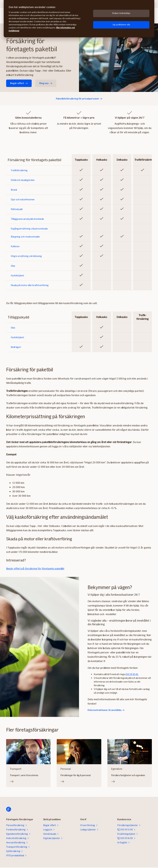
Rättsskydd (17, 209)
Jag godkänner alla (121, 25)
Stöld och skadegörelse (23, 180)
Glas (13, 266)
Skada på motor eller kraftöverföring (30, 285)
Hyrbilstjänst (17, 276)
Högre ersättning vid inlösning (26, 256)
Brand (14, 190)
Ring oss (46, 83)
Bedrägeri (16, 347)
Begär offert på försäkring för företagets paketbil (35, 569)
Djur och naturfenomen (23, 200)
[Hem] (9, 809)
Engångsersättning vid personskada (29, 229)
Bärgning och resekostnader (25, 237)
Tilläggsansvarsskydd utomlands (27, 219)
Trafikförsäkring (19, 170)
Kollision (15, 246)
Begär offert (19, 83)
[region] (79, 19)
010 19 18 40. (132, 674)
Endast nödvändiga (121, 13)
